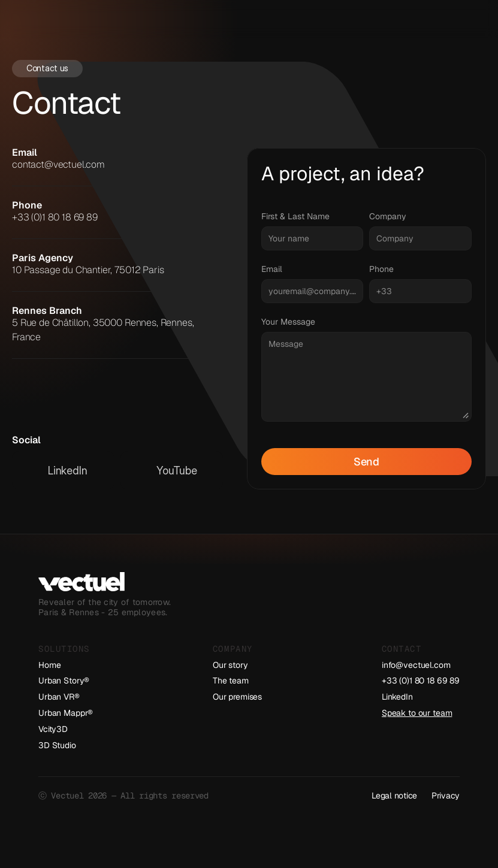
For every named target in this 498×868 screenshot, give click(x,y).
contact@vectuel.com (58, 164)
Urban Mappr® (66, 713)
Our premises (237, 697)
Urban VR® (59, 697)
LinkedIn (397, 697)
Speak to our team (417, 713)
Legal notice (394, 796)
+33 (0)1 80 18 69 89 (55, 217)
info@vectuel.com (416, 665)
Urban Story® (64, 681)
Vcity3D (53, 729)
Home (49, 665)
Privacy (446, 796)
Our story (230, 665)
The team (231, 681)
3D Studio (57, 745)
